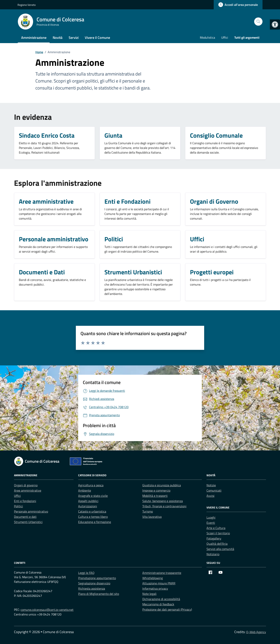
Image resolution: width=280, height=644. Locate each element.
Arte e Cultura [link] (216, 528)
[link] (275, 24)
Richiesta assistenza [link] (92, 588)
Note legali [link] (149, 594)
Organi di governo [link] (26, 485)
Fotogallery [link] (214, 538)
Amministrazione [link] (34, 38)
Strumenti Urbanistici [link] (28, 522)
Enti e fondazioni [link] (25, 501)
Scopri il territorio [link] (218, 533)
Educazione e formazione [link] (95, 522)
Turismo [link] (148, 511)
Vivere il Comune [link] (97, 38)
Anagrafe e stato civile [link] (93, 496)
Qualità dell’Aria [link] (217, 544)
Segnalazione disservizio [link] (94, 583)
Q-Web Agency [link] (256, 632)
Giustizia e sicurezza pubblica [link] (162, 485)
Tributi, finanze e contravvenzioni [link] (164, 506)
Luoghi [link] (211, 517)
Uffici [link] (225, 37)
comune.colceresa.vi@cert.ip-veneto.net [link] (47, 610)
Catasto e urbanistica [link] (92, 511)
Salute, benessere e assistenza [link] (163, 501)
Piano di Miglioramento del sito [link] (99, 594)
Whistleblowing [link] (153, 578)
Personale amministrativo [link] (31, 511)
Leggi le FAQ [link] (86, 573)
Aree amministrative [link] (28, 490)
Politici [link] (18, 506)
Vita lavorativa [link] (152, 517)
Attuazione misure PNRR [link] (159, 583)
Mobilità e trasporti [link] (155, 496)
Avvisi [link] (210, 496)
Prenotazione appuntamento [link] (97, 578)
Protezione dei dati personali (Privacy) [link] (167, 609)
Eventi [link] (211, 523)
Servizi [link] (74, 38)
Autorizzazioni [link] (88, 506)
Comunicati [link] (214, 490)
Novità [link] (58, 38)
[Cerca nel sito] (258, 22)
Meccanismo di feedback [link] (158, 604)
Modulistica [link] (207, 37)
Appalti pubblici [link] (88, 501)
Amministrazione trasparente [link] (162, 573)
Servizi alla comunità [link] (220, 549)
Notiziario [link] (213, 554)
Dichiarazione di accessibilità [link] (161, 599)
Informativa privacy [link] (155, 588)
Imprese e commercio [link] (156, 490)
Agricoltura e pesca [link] (91, 485)
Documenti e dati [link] (25, 517)
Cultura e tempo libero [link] (93, 517)
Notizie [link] (211, 485)
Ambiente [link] (85, 490)
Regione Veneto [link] (27, 5)
